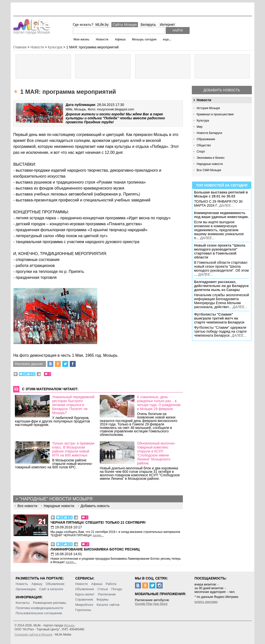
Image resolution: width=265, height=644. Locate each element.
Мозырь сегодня (144, 39)
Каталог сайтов (108, 605)
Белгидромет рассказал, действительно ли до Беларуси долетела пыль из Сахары (221, 286)
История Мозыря (208, 108)
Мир (200, 127)
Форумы (103, 599)
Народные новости (210, 164)
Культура (203, 121)
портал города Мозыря (32, 31)
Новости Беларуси (210, 133)
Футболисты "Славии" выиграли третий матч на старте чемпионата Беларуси (219, 318)
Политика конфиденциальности (39, 608)
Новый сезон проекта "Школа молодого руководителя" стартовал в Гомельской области (220, 251)
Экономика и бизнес (211, 158)
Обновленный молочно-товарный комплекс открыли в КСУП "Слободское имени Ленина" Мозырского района (156, 453)
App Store (160, 604)
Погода (116, 589)
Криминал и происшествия (215, 114)
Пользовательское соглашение (39, 613)
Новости (102, 39)
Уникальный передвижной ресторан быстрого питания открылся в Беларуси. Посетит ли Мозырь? (73, 405)
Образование (206, 139)
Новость (22, 584)
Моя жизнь (81, 39)
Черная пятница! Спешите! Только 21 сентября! (98, 522)
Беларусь (148, 25)
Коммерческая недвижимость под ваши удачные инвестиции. (221, 215)
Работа (111, 584)
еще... (167, 39)
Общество (204, 145)
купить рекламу (206, 602)
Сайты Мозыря (125, 25)
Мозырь (69, 625)
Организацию (26, 589)
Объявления (84, 589)
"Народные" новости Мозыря (56, 499)
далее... (226, 205)
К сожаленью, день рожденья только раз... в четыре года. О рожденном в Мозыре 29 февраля (159, 403)
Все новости (27, 506)
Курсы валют (85, 594)
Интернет (167, 25)
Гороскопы (83, 610)
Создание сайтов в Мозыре (33, 635)
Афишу (37, 584)
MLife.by (102, 25)
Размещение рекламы (50, 603)
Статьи (102, 589)
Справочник (84, 599)
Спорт (201, 152)
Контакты (23, 603)
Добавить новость (222, 90)
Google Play (144, 604)
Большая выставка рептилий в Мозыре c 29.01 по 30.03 (221, 194)
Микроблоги (84, 605)
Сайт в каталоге (51, 589)
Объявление (55, 584)
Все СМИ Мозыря (209, 170)
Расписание (107, 594)
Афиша (120, 39)
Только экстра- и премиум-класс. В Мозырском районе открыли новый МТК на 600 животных (74, 449)
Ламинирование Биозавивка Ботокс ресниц (95, 549)
